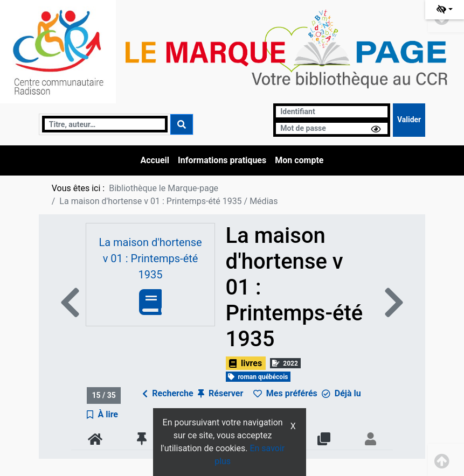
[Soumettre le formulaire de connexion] (409, 120)
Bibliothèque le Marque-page (164, 188)
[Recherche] (105, 124)
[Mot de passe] (332, 128)
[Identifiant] (332, 112)
